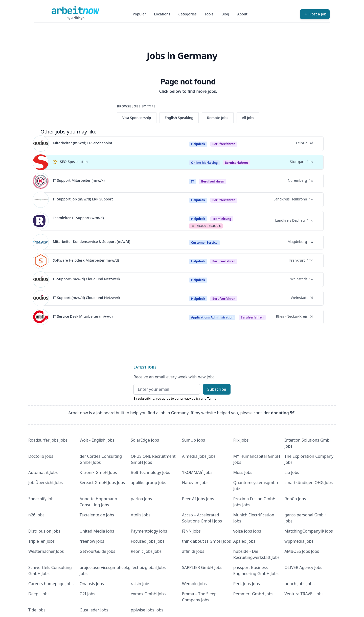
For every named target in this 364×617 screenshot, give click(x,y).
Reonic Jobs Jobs (146, 551)
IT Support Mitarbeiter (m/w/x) (79, 180)
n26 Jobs (36, 515)
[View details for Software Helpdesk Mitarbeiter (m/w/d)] (41, 261)
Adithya (78, 18)
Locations (162, 14)
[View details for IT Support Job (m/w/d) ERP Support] (41, 200)
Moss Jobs (243, 472)
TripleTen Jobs (41, 541)
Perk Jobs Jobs (247, 584)
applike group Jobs (148, 483)
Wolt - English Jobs (97, 440)
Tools (209, 14)
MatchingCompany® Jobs (309, 531)
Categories (188, 14)
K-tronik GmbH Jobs (98, 472)
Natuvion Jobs (195, 483)
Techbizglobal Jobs (148, 567)
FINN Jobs (191, 531)
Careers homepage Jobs (51, 584)
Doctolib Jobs (41, 456)
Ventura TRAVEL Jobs (304, 594)
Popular (139, 14)
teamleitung (222, 219)
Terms (211, 398)
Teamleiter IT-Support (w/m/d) (78, 218)
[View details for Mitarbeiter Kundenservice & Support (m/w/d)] (41, 242)
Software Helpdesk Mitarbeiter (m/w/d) (86, 260)
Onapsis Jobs (92, 584)
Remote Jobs (218, 118)
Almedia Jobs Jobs (199, 456)
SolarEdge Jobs (145, 440)
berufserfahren (224, 144)
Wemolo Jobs (194, 584)
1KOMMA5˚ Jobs (197, 472)
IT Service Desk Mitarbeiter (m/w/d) (83, 316)
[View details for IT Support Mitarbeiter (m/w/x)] (41, 181)
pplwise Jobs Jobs (147, 610)
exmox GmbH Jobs (148, 594)
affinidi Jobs (193, 551)
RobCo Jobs (295, 499)
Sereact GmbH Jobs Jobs (102, 483)
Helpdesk (198, 144)
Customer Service (204, 243)
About (242, 14)
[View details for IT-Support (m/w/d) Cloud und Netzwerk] (41, 280)
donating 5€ (283, 413)
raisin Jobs (140, 584)
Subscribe (217, 389)
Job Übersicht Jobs (45, 483)
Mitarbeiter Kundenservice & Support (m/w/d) (92, 242)
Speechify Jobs (42, 499)
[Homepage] (75, 10)
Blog (225, 14)
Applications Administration (212, 317)
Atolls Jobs (140, 515)
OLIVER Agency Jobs (303, 567)
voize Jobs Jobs (247, 531)
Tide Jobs (37, 610)
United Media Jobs (97, 531)
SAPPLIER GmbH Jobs (202, 567)
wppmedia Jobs (299, 541)
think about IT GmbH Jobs (206, 541)
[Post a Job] (315, 14)
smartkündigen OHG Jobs (309, 483)
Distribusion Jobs (44, 531)
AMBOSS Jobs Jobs (302, 551)
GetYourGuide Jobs (97, 551)
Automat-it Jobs (43, 472)
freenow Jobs (92, 541)
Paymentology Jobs (149, 531)
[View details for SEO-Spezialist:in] (41, 162)
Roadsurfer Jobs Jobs (48, 440)
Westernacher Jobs (46, 551)
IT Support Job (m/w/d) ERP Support (83, 199)
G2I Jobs (87, 594)
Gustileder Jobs (94, 610)
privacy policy (190, 398)
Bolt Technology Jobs (150, 472)
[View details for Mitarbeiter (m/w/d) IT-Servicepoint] (41, 144)
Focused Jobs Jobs (148, 541)
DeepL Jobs (39, 594)
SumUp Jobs (194, 440)
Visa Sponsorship (137, 118)
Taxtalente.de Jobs (97, 515)
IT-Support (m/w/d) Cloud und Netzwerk (87, 279)
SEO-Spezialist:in (74, 162)
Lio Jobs (292, 472)
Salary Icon (193, 226)
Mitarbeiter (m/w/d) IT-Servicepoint (83, 143)
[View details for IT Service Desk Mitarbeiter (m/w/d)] (41, 317)
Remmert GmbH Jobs (253, 594)
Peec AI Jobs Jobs (198, 499)
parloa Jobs (141, 499)
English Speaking (179, 118)
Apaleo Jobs (244, 541)
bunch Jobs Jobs (299, 584)
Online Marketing (204, 163)
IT (193, 181)
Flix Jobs (241, 440)
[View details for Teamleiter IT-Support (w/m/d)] (41, 221)
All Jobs (248, 118)
